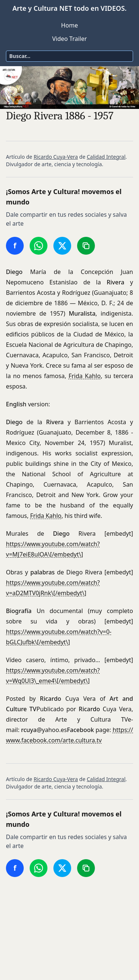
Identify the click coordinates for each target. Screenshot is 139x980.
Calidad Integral (106, 157)
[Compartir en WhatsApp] (39, 246)
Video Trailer (70, 39)
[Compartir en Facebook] (15, 246)
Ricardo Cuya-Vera (56, 157)
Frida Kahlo (85, 376)
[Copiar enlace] (86, 246)
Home (70, 25)
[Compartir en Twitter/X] (62, 246)
